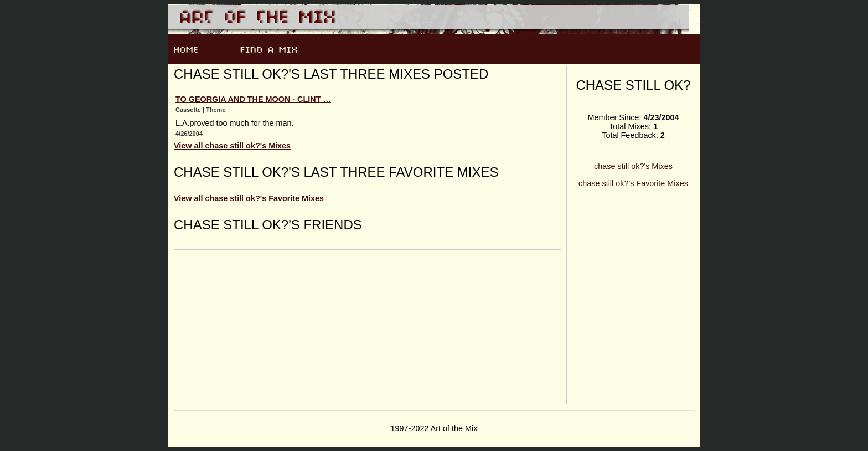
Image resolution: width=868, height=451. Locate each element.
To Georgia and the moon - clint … (253, 99)
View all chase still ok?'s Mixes (232, 146)
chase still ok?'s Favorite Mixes (633, 183)
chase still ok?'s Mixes (633, 166)
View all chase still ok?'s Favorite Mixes (249, 198)
